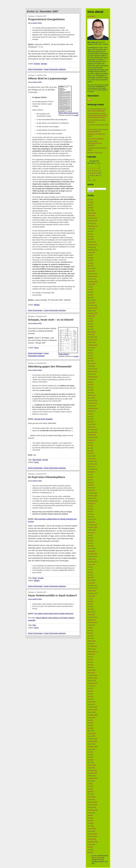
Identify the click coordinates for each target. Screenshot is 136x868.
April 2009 (90, 728)
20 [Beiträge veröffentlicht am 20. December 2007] (94, 173)
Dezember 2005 (92, 834)
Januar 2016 (91, 522)
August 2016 (91, 503)
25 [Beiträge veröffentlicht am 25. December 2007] (90, 175)
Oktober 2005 (92, 839)
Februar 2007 (91, 797)
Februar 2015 (91, 548)
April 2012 (90, 636)
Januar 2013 (91, 614)
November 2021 (92, 340)
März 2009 (91, 731)
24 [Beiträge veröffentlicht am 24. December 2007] (88, 175)
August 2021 (91, 348)
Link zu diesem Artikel (35, 23)
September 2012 (92, 622)
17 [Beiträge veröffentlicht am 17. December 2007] (88, 173)
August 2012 (91, 625)
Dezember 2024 (92, 244)
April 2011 (90, 665)
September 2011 (92, 651)
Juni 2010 (90, 691)
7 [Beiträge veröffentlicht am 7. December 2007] (96, 168)
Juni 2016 (90, 509)
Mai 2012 (90, 633)
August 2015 (91, 532)
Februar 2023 (91, 300)
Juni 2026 (90, 202)
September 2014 (92, 562)
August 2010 (91, 686)
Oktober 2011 (92, 649)
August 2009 (91, 717)
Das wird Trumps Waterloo (95, 139)
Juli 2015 (90, 535)
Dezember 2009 (92, 707)
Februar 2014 (91, 580)
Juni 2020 (90, 384)
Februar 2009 (91, 733)
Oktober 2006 (92, 807)
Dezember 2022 (92, 305)
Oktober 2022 (92, 311)
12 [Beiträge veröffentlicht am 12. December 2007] (92, 171)
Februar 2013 (91, 612)
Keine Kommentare (35, 69)
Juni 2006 (90, 818)
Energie (37, 64)
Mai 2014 (90, 572)
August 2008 (91, 749)
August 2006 (91, 813)
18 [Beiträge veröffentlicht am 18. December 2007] (90, 173)
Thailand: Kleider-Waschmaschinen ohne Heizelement (95, 143)
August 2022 (91, 316)
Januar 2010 (91, 704)
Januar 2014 (91, 583)
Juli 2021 (90, 350)
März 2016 (91, 517)
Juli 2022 (90, 318)
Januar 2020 (91, 398)
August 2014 (91, 564)
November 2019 (92, 403)
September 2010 (92, 683)
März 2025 (91, 239)
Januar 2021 (91, 366)
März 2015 (91, 546)
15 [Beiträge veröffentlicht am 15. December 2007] (98, 171)
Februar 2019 (91, 424)
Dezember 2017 (92, 461)
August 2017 (91, 472)
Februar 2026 (91, 213)
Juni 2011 (90, 659)
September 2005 (92, 842)
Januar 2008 (91, 768)
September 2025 (92, 226)
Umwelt (45, 460)
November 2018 (92, 432)
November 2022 (92, 308)
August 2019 (91, 411)
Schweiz (44, 64)
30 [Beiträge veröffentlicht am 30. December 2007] (100, 175)
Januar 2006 (91, 831)
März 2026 (91, 210)
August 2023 (91, 284)
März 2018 (91, 453)
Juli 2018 (90, 443)
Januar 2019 (91, 427)
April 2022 (90, 326)
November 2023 (92, 276)
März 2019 (91, 421)
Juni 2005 (90, 850)
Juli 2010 (90, 688)
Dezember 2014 (92, 554)
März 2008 (91, 762)
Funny (36, 348)
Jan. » (94, 180)
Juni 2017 (90, 477)
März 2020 (91, 392)
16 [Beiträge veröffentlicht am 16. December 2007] (100, 171)
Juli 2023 (90, 287)
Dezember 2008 (92, 739)
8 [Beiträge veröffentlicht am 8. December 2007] (98, 168)
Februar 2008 (91, 765)
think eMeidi (98, 858)
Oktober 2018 (92, 435)
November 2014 (92, 556)
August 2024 (91, 252)
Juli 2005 (90, 847)
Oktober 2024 (92, 247)
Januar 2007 (91, 799)
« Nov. (89, 180)
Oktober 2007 (92, 776)
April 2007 (90, 791)
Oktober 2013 (92, 591)
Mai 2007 (90, 789)
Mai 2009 (90, 725)
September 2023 (92, 281)
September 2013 (92, 593)
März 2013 (91, 609)
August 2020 (91, 379)
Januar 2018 (91, 458)
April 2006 (90, 823)
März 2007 (91, 794)
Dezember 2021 (92, 337)
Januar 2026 (91, 215)
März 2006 (91, 826)
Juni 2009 (90, 723)
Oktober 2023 (92, 279)
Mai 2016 (90, 511)
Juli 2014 (90, 567)
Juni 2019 (90, 416)
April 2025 (90, 236)
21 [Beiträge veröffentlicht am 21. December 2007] (96, 173)
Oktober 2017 (92, 466)
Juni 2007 (90, 786)
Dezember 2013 (92, 585)
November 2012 (92, 617)
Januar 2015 (91, 551)
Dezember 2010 (92, 675)
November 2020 (92, 371)
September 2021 (92, 345)
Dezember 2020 (92, 369)
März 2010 (91, 699)
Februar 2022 (91, 332)
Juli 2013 (90, 599)
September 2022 (92, 313)
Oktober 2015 (92, 530)
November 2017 (92, 464)
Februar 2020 (91, 395)
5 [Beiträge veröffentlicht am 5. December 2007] (92, 168)
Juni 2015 (90, 538)
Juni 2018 (90, 445)
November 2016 (92, 495)
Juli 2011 (90, 657)
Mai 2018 (90, 448)
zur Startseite (91, 16)
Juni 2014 (90, 569)
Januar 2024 (91, 271)
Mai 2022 (90, 324)
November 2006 (92, 805)
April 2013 (90, 606)
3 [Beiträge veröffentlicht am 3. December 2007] (88, 168)
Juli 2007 (90, 783)
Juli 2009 (90, 720)
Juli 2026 (90, 199)
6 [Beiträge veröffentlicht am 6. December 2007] (94, 168)
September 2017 (92, 469)
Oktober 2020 (92, 374)
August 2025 (91, 229)
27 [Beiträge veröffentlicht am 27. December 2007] (94, 175)
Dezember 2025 (92, 218)
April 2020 (90, 390)
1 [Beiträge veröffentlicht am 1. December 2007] (98, 166)
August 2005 (91, 844)
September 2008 (92, 746)
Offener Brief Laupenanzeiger (68, 113)
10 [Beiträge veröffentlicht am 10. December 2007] (88, 171)
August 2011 (91, 654)
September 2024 (92, 250)
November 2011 (92, 646)
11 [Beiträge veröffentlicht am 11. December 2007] (90, 171)
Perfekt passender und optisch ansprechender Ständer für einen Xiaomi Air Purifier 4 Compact (97, 115)
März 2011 (91, 667)
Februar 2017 (91, 487)
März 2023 (91, 297)
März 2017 (91, 485)
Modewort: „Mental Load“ (95, 152)
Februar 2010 (91, 702)
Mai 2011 (90, 662)
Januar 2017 (91, 490)
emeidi (76, 115)
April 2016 (90, 514)
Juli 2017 (90, 474)
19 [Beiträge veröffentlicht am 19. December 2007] (92, 173)
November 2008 (92, 741)
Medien (37, 305)
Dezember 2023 (92, 274)
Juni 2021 (90, 353)
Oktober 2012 (92, 620)
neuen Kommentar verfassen (55, 69)
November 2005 (92, 836)
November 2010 (92, 678)
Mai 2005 (90, 852)
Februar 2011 (91, 670)
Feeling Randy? (64, 354)
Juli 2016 (90, 506)
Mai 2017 (90, 480)
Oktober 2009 (92, 712)
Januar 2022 (91, 334)
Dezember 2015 (92, 525)
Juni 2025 (90, 231)
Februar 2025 (91, 242)
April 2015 (90, 543)
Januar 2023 (91, 303)
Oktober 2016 (92, 498)
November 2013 (92, 588)
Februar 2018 (91, 456)
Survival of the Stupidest (44, 419)
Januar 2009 (91, 736)
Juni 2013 (90, 601)
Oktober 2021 (92, 342)
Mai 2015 (90, 540)
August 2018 (91, 440)
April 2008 (90, 760)
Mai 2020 (90, 387)
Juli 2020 (90, 382)
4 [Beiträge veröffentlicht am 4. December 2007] (90, 168)
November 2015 (92, 527)
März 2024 (91, 266)
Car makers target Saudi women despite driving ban (54, 614)
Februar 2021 (91, 363)
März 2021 (91, 361)
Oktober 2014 (92, 559)
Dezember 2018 (92, 429)
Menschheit (37, 460)
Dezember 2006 (92, 802)
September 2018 (92, 437)
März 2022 (91, 329)
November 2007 (92, 773)
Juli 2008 (90, 752)
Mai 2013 (90, 604)
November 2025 (92, 221)
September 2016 (92, 501)
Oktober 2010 (92, 680)
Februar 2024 (91, 268)
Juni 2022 (90, 321)
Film (34, 625)
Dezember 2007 (92, 770)
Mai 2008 (90, 757)
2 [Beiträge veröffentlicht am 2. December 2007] (100, 166)
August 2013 (91, 596)
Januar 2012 (91, 643)
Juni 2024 (90, 258)
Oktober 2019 (92, 406)
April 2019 (90, 419)
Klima (35, 578)
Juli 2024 (90, 255)
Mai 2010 (90, 694)
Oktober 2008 (92, 744)
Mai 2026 (90, 205)
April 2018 (90, 451)
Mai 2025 (90, 234)
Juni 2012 (90, 630)
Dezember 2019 (92, 400)
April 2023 (90, 295)
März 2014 (91, 577)
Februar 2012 (91, 641)
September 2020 (92, 377)
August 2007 (91, 781)
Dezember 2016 (92, 493)
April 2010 (90, 696)
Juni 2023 (90, 289)
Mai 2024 (90, 260)
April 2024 (90, 263)
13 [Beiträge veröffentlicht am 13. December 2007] (94, 171)
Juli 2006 (90, 815)
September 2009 (92, 715)
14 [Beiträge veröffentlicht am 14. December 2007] (96, 171)
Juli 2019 (90, 414)
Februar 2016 (91, 519)
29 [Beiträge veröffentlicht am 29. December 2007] (98, 175)
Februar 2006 (91, 828)
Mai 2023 (90, 292)
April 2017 (90, 482)
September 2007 (92, 778)
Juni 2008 (90, 754)
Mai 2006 (90, 821)
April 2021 (90, 358)
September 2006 (92, 810)
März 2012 (91, 638)
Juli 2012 (90, 628)
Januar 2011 (91, 672)
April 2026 (90, 207)
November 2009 (92, 709)
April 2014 (90, 575)
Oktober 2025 (92, 223)
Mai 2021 (90, 355)
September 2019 (92, 408)
